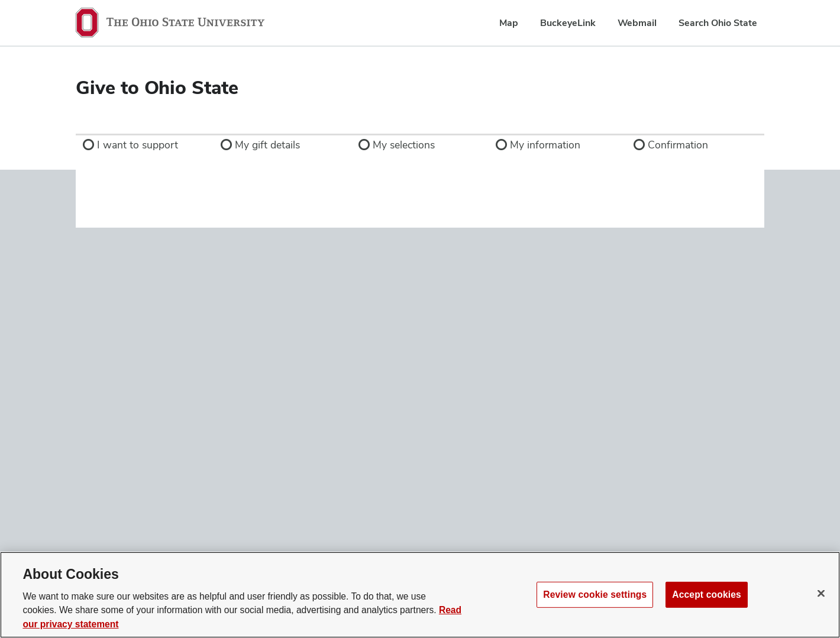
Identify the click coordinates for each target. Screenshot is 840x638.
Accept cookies (707, 594)
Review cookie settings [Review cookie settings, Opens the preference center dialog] (595, 594)
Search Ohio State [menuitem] (718, 23)
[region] (420, 595)
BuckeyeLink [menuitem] (568, 23)
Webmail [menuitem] (637, 23)
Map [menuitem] (509, 23)
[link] (145, 145)
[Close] (821, 593)
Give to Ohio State (157, 87)
